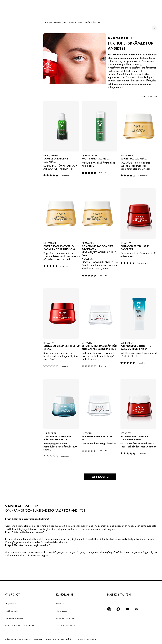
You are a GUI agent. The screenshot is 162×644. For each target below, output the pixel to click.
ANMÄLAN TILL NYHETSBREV (66, 618)
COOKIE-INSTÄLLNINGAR (14, 618)
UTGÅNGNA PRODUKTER (65, 625)
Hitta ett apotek (61, 611)
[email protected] (63, 639)
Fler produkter (100, 477)
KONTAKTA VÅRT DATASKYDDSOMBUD (19, 625)
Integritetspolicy (11, 603)
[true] (154, 28)
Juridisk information (12, 611)
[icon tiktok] (136, 609)
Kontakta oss (61, 603)
